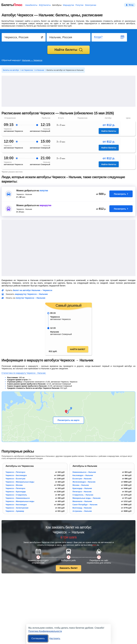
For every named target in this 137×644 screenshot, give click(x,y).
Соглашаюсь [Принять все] (38, 638)
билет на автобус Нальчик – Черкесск (33, 290)
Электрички (90, 5)
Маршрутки (68, 5)
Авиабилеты (31, 5)
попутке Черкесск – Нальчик (31, 298)
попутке (44, 191)
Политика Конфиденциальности (45, 631)
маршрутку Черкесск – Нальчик (31, 294)
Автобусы (57, 5)
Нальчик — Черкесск (32, 60)
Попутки (79, 5)
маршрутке (45, 205)
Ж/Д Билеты (45, 5)
